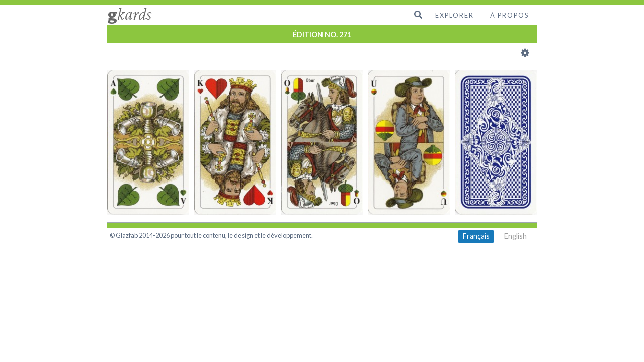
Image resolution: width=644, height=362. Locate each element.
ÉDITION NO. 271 (322, 34)
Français (476, 236)
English (515, 236)
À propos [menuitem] (509, 15)
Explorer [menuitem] (455, 15)
